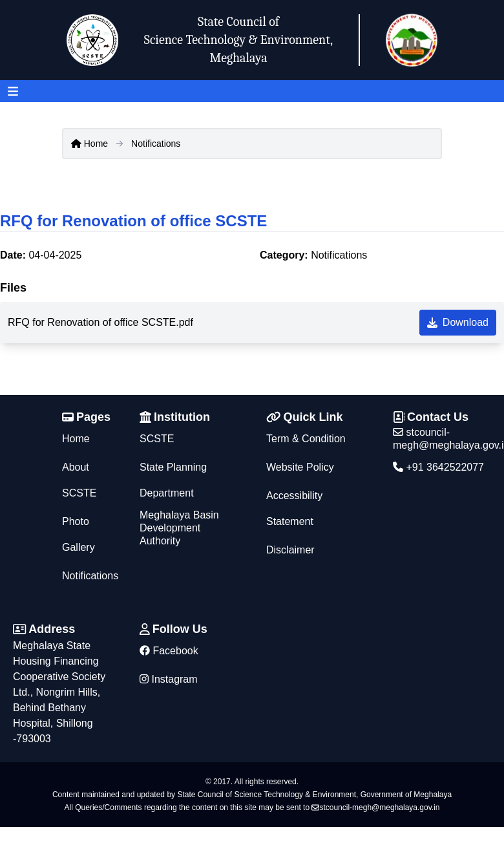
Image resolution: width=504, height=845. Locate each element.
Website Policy (300, 467)
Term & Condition (306, 439)
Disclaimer (290, 550)
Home (89, 144)
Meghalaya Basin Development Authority (179, 528)
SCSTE (157, 439)
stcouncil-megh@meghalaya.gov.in (375, 808)
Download (458, 322)
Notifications (156, 144)
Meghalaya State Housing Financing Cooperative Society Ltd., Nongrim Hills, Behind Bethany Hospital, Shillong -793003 (59, 692)
